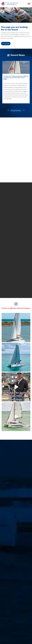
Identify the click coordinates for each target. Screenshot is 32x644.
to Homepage (6, 43)
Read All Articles (16, 111)
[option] (16, 82)
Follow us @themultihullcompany (16, 308)
